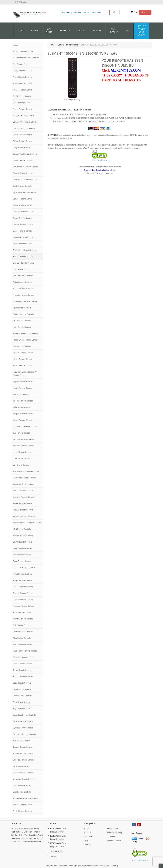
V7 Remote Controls (21, 766)
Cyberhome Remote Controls (25, 192)
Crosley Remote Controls (23, 173)
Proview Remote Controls (23, 619)
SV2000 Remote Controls (23, 721)
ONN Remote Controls (22, 555)
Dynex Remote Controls (22, 244)
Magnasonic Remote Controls (25, 478)
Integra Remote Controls (23, 420)
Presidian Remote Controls (24, 606)
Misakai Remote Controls (23, 510)
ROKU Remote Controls (23, 645)
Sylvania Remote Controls (23, 728)
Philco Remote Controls (22, 574)
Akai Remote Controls (22, 64)
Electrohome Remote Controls (25, 250)
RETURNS (81, 31)
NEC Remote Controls (22, 529)
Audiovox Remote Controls (24, 116)
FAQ (128, 31)
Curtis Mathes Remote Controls (25, 180)
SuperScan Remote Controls (24, 715)
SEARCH (34, 31)
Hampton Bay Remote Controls (25, 334)
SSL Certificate (100, 160)
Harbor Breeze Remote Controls (26, 340)
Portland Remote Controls (23, 600)
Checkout (145, 12)
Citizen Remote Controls (23, 141)
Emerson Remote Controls (23, 263)
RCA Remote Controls (22, 638)
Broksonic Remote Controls (24, 128)
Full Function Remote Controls (25, 301)
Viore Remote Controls (22, 786)
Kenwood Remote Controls (24, 446)
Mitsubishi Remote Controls (24, 516)
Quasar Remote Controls (23, 632)
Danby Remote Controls (23, 205)
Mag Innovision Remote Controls (26, 471)
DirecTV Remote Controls (23, 225)
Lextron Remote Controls (23, 459)
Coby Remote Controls (22, 148)
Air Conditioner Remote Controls (26, 58)
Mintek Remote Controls (23, 503)
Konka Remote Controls (22, 452)
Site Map (115, 866)
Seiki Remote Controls (22, 689)
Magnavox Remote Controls (24, 484)
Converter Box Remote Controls (26, 167)
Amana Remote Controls (23, 83)
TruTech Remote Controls (23, 753)
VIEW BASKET (49, 31)
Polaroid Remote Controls (23, 593)
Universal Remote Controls (24, 760)
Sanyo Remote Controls (22, 670)
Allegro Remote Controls (23, 71)
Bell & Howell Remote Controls (25, 122)
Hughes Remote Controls (23, 382)
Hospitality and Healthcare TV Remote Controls (25, 374)
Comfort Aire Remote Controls (25, 154)
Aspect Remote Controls (23, 109)
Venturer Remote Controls (23, 773)
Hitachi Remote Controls (23, 359)
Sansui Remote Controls (23, 664)
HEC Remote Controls (22, 346)
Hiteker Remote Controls (23, 366)
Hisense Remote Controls (23, 353)
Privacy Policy (112, 829)
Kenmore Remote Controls (24, 439)
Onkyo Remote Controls (23, 548)
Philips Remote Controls (23, 580)
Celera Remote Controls (23, 135)
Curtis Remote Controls (22, 186)
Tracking (97, 31)
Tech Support (114, 31)
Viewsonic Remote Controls (24, 779)
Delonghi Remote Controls (23, 212)
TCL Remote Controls (22, 741)
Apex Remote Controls (22, 103)
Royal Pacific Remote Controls (25, 651)
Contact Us (55, 857)
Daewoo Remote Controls (23, 199)
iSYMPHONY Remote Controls (25, 427)
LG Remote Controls (21, 465)
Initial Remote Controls (22, 407)
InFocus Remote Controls (23, 401)
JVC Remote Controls (22, 433)
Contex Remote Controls (23, 160)
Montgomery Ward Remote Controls (27, 523)
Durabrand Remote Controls (24, 237)
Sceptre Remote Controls (23, 677)
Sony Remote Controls (22, 702)
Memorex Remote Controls (24, 497)
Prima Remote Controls (22, 612)
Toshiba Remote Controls (23, 747)
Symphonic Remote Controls (24, 734)
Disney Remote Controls (23, 231)
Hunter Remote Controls (23, 388)
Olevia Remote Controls (22, 542)
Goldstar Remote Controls (23, 314)
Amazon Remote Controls (23, 90)
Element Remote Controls (23, 257)
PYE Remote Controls (22, 625)
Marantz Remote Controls (23, 491)
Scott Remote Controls (22, 683)
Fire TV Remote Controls (23, 276)
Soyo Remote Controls (22, 709)
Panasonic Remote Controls (24, 568)
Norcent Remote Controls (23, 536)
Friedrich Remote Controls (23, 289)
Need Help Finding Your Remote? (141, 31)
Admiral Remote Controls (23, 51)
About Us (87, 833)
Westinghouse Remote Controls (26, 798)
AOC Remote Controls (22, 96)
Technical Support (114, 841)
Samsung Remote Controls (24, 657)
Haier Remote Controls (22, 327)
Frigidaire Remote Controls (24, 295)
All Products (111, 837)
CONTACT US (65, 31)
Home (20, 31)
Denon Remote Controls (23, 218)
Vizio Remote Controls (22, 792)
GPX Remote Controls (22, 321)
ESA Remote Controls (22, 269)
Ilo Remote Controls (21, 394)
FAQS (86, 841)
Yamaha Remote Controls (23, 805)
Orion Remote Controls (22, 561)
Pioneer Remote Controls (23, 587)
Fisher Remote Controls (22, 282)
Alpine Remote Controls (22, 77)
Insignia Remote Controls (23, 414)
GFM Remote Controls (22, 308)
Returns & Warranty (114, 833)
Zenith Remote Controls (22, 811)
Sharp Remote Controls (22, 696)
